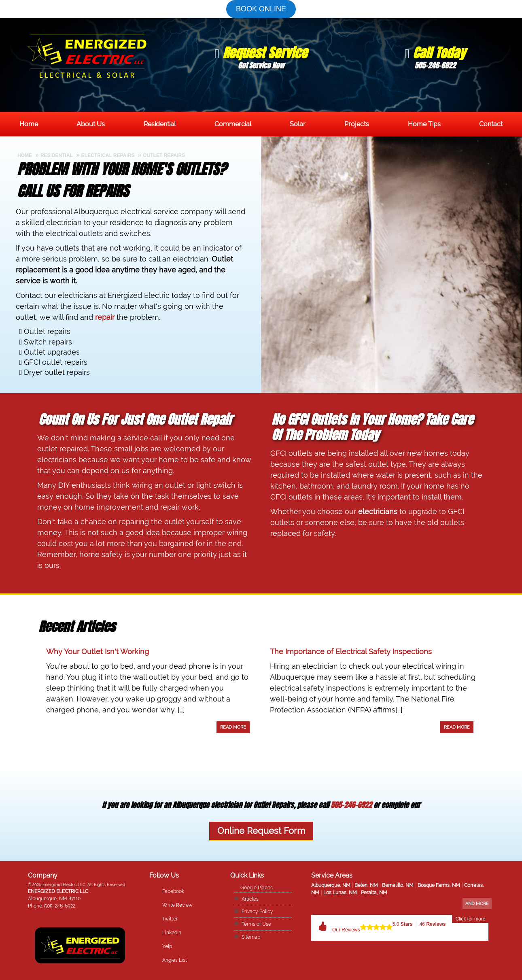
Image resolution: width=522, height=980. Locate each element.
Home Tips (424, 124)
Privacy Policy (257, 912)
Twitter (170, 919)
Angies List (175, 960)
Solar (298, 124)
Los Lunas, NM (340, 893)
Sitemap (251, 937)
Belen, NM (366, 885)
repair (105, 317)
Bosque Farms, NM (439, 885)
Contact (491, 124)
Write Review (177, 905)
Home (29, 124)
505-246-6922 (351, 805)
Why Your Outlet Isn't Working (98, 652)
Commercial (233, 124)
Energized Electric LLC (58, 891)
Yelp (167, 946)
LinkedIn (172, 933)
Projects (357, 124)
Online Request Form (261, 831)
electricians (378, 511)
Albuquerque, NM (331, 885)
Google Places (257, 888)
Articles (250, 899)
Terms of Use (256, 924)
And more (477, 904)
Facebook (173, 891)
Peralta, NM (374, 893)
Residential (160, 124)
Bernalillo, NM (398, 885)
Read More (233, 727)
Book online (261, 9)
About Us (91, 124)
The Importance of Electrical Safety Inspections (351, 652)
